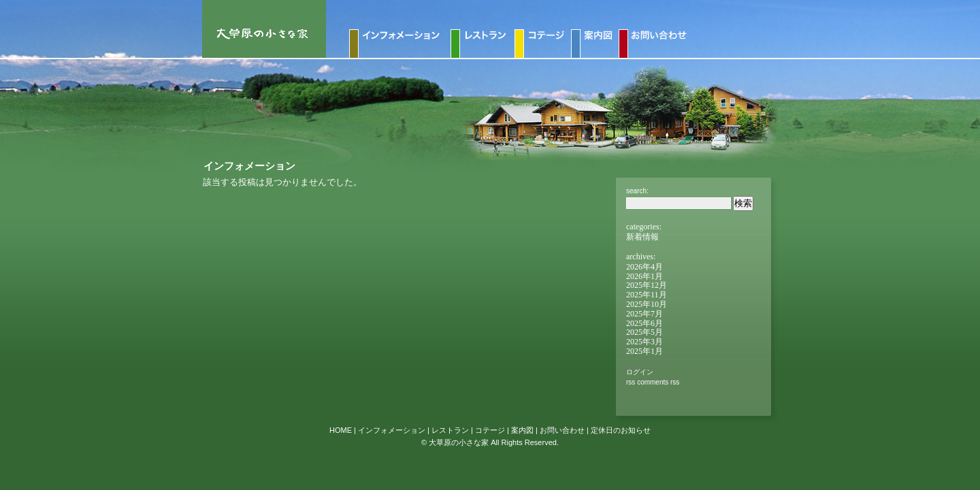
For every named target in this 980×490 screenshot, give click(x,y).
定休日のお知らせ (621, 430)
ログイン (640, 372)
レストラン (450, 430)
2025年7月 (644, 314)
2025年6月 (644, 323)
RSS (631, 382)
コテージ (490, 430)
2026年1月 (644, 276)
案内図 (522, 430)
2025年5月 (644, 332)
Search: (637, 191)
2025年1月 (644, 351)
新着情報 (642, 237)
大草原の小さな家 (459, 442)
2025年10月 (647, 304)
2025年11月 (647, 295)
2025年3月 (644, 342)
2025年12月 (647, 285)
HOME (341, 430)
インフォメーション (392, 430)
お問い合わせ (562, 430)
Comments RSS (658, 382)
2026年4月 (644, 267)
